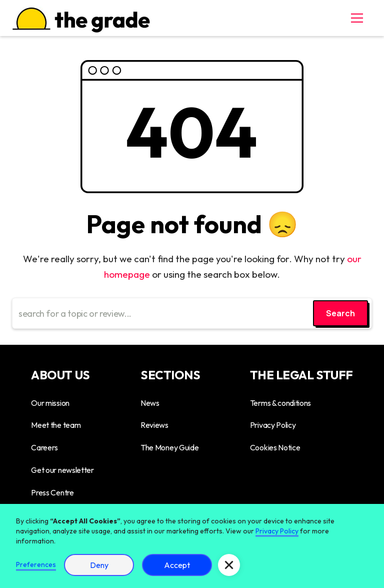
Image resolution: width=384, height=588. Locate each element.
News (150, 403)
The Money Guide (169, 447)
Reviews (154, 425)
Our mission (50, 403)
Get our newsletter (62, 470)
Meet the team (56, 425)
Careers (44, 447)
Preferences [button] (36, 564)
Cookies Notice (275, 447)
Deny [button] (99, 565)
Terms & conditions (280, 403)
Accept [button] (177, 565)
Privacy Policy (273, 425)
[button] (355, 18)
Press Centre (52, 492)
